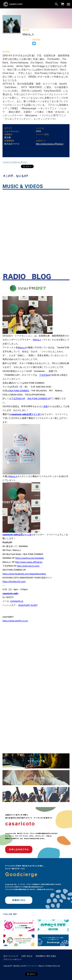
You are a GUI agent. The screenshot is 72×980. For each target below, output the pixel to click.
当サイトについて (11, 956)
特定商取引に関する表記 (46, 956)
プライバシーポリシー (13, 959)
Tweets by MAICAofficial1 (15, 162)
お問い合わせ (27, 956)
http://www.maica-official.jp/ (50, 144)
